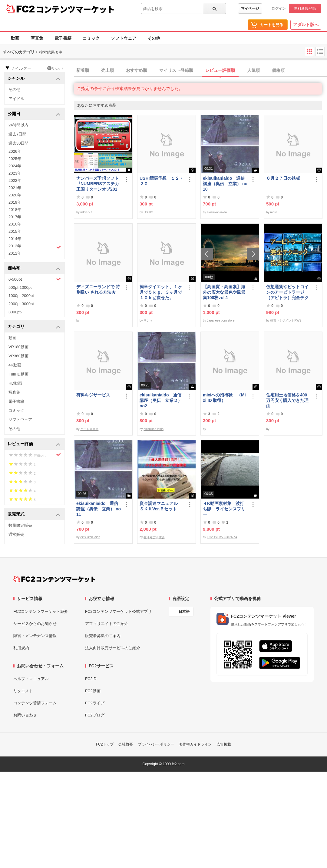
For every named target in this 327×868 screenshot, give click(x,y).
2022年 (15, 180)
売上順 (107, 70)
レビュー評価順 (220, 70)
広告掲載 (224, 744)
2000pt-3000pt (21, 304)
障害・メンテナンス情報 (35, 636)
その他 (154, 38)
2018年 (15, 210)
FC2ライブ (95, 703)
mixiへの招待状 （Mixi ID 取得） (224, 398)
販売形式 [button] (34, 514)
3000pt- (15, 312)
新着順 (83, 70)
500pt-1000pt (20, 287)
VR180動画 (18, 347)
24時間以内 (18, 125)
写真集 (37, 38)
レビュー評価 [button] (34, 444)
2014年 (15, 239)
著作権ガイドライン (195, 744)
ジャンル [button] (34, 79)
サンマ (148, 320)
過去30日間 (18, 143)
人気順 (253, 70)
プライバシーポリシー (156, 744)
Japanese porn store (221, 320)
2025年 (15, 159)
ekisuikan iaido (217, 212)
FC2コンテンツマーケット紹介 (41, 611)
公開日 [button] (34, 114)
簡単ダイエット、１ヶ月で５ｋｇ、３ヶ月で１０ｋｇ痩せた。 (161, 292)
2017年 (15, 217)
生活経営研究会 (154, 537)
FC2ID (91, 679)
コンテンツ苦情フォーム (35, 703)
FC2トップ (105, 744)
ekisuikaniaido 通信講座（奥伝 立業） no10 (225, 184)
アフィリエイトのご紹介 (107, 624)
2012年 (15, 253)
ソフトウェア (124, 38)
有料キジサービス (93, 395)
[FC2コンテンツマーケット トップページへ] (54, 579)
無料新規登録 (305, 8)
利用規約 (21, 648)
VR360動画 (18, 356)
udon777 (86, 212)
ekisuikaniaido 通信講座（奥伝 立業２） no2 (161, 400)
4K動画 (15, 365)
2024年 (15, 166)
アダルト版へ (306, 25)
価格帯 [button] (34, 269)
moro (274, 212)
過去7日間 (17, 134)
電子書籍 (63, 38)
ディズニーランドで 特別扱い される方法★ (98, 289)
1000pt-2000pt (21, 296)
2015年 (15, 231)
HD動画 (15, 383)
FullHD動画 (18, 374)
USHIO (148, 212)
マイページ (250, 8)
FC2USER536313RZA (222, 537)
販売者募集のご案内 (103, 636)
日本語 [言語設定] (184, 612)
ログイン (279, 8)
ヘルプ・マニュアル (31, 679)
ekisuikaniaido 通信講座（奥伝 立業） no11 (99, 509)
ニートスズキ (89, 429)
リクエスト (23, 691)
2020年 (15, 195)
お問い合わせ (25, 715)
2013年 (35, 247)
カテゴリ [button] (34, 327)
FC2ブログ (95, 715)
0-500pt (35, 279)
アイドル (16, 99)
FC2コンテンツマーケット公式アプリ (118, 611)
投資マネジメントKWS (286, 320)
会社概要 (126, 744)
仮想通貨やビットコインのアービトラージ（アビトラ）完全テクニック (287, 292)
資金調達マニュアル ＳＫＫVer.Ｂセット (161, 506)
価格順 (278, 70)
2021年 (15, 188)
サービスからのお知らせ (35, 624)
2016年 (15, 224)
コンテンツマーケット (75, 9)
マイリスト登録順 (176, 70)
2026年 (15, 151)
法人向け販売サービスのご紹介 (113, 648)
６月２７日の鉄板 (283, 178)
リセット (56, 68)
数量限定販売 (20, 525)
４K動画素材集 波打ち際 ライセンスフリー (224, 509)
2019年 (15, 202)
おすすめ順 (137, 70)
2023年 (15, 173)
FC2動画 (93, 691)
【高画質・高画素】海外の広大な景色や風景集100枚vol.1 (224, 292)
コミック (91, 38)
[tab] (200, 71)
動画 (15, 38)
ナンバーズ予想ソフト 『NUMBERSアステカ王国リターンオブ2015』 (99, 184)
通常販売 (16, 534)
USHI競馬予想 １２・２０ (162, 181)
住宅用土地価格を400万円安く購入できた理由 (287, 400)
